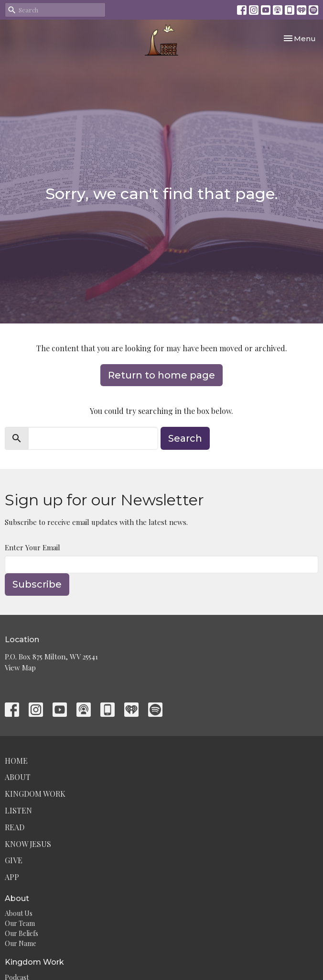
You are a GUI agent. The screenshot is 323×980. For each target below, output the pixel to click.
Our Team (20, 923)
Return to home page (161, 375)
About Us (19, 913)
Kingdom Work (35, 794)
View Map (20, 668)
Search (185, 438)
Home (16, 761)
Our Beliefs (22, 933)
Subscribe (37, 584)
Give (14, 860)
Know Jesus (28, 844)
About (18, 777)
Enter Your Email (32, 547)
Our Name (21, 943)
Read (15, 827)
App (12, 877)
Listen (18, 810)
